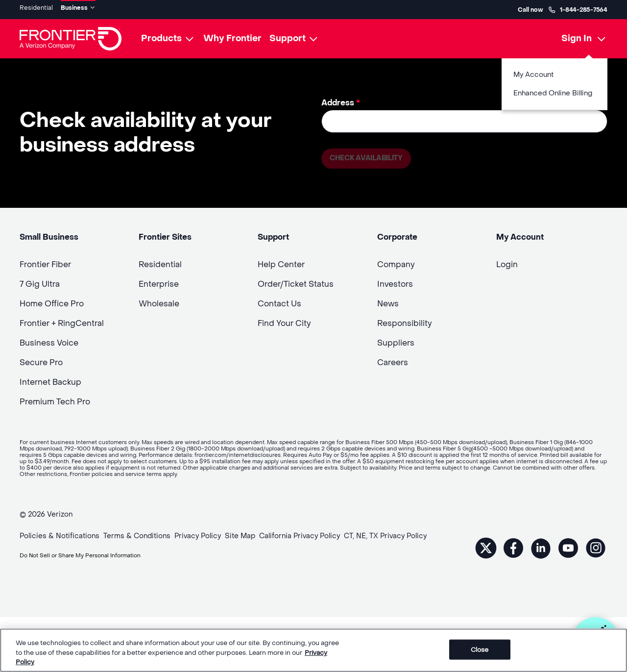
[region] (313, 650)
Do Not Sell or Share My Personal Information (96, 555)
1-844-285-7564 (578, 8)
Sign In (577, 35)
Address (341, 99)
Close (480, 649)
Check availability (371, 157)
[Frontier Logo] (71, 35)
